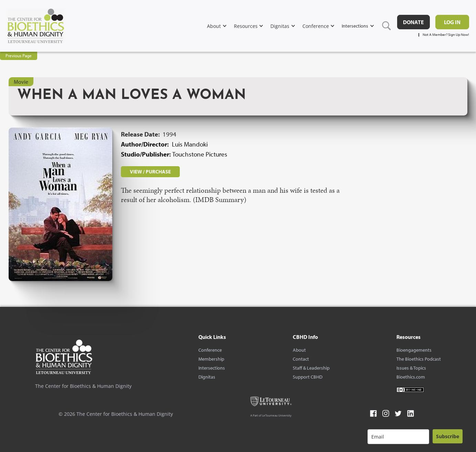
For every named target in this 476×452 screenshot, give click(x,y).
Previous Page (19, 56)
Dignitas (207, 377)
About (299, 350)
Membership (211, 359)
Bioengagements (414, 350)
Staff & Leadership (311, 368)
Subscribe (448, 436)
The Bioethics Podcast (419, 359)
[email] (398, 437)
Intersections (212, 368)
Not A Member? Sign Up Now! (446, 35)
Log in (452, 22)
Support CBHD (308, 377)
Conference (210, 350)
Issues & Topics (411, 368)
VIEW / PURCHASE (150, 172)
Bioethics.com (411, 377)
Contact (301, 359)
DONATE (413, 22)
